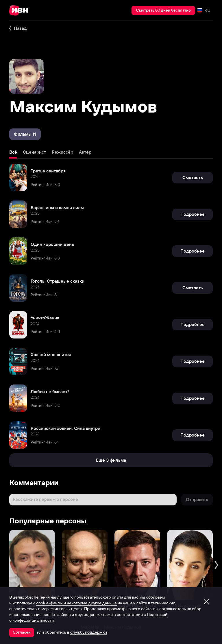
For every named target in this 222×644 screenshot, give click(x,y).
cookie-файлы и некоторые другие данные (76, 603)
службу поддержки (89, 632)
